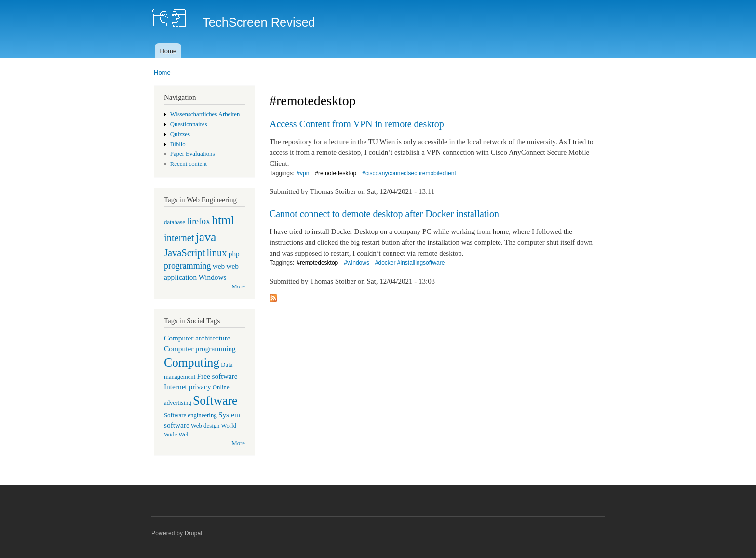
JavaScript (184, 253)
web (219, 266)
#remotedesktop (336, 173)
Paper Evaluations (193, 154)
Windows (212, 277)
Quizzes (180, 134)
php (234, 253)
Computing (192, 362)
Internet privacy (188, 387)
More (238, 286)
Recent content (189, 164)
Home (168, 51)
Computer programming (200, 348)
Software (215, 401)
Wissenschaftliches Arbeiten (205, 114)
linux (216, 253)
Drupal (194, 533)
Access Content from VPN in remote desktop (357, 124)
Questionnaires (189, 124)
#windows (357, 263)
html (223, 220)
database (175, 222)
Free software (217, 376)
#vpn (303, 173)
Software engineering (190, 415)
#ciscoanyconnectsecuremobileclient (409, 173)
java (206, 237)
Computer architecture (197, 338)
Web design (205, 426)
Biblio (178, 144)
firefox (198, 221)
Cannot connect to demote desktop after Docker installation (384, 214)
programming (187, 266)
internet (179, 238)
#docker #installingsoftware (410, 263)
